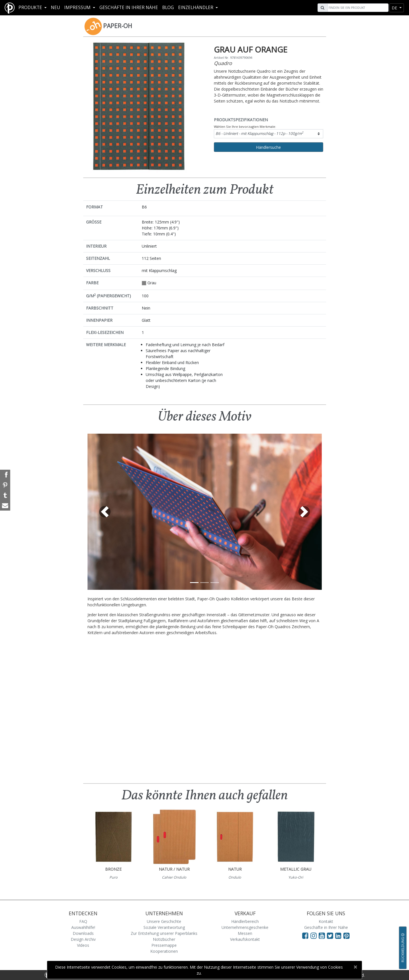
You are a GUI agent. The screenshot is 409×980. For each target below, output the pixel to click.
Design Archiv (83, 939)
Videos (83, 945)
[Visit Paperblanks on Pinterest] (347, 935)
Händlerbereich (245, 921)
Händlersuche (268, 147)
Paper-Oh (118, 26)
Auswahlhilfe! (83, 927)
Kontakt (326, 921)
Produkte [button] (31, 8)
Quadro (223, 63)
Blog (168, 8)
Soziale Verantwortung (164, 927)
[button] (105, 512)
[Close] (355, 967)
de (395, 8)
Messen (245, 933)
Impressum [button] (78, 8)
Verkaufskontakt (245, 939)
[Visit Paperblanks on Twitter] (331, 935)
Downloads (83, 933)
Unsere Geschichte (164, 921)
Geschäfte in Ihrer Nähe (129, 8)
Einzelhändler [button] (196, 8)
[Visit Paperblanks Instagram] (314, 935)
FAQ (83, 921)
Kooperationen (164, 951)
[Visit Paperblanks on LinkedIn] (339, 935)
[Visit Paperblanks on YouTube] (323, 935)
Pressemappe (164, 945)
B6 (259, 133)
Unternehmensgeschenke (245, 927)
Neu (55, 8)
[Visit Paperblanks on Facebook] (305, 935)
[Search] (357, 8)
